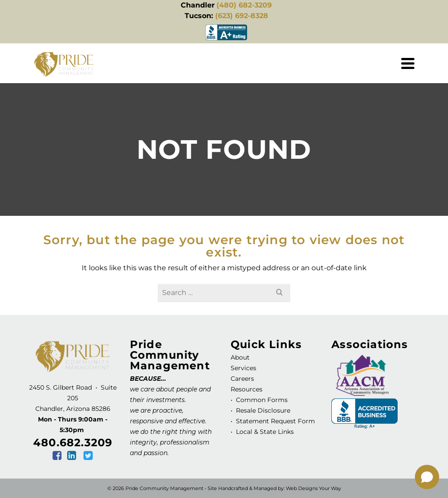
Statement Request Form (275, 421)
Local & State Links (264, 432)
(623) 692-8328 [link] (242, 16)
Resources (247, 389)
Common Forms (262, 400)
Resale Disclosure (262, 410)
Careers (242, 379)
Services (243, 368)
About (240, 357)
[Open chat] (427, 477)
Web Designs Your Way (313, 488)
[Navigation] (408, 63)
